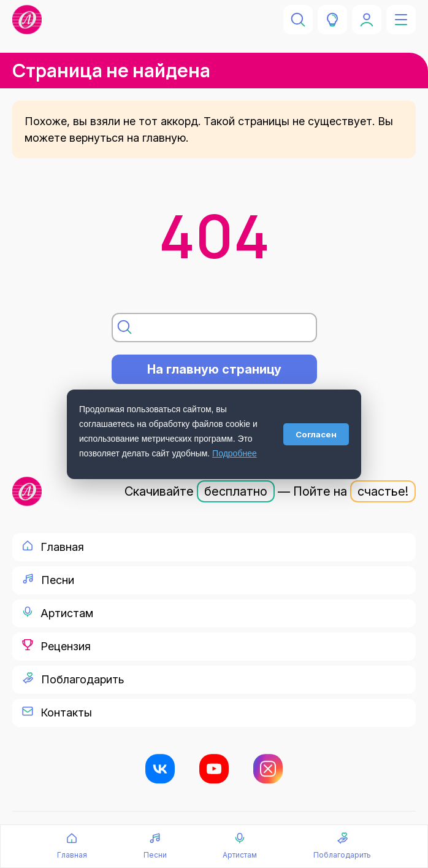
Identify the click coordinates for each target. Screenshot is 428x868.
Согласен (316, 434)
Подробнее (235, 453)
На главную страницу (214, 369)
